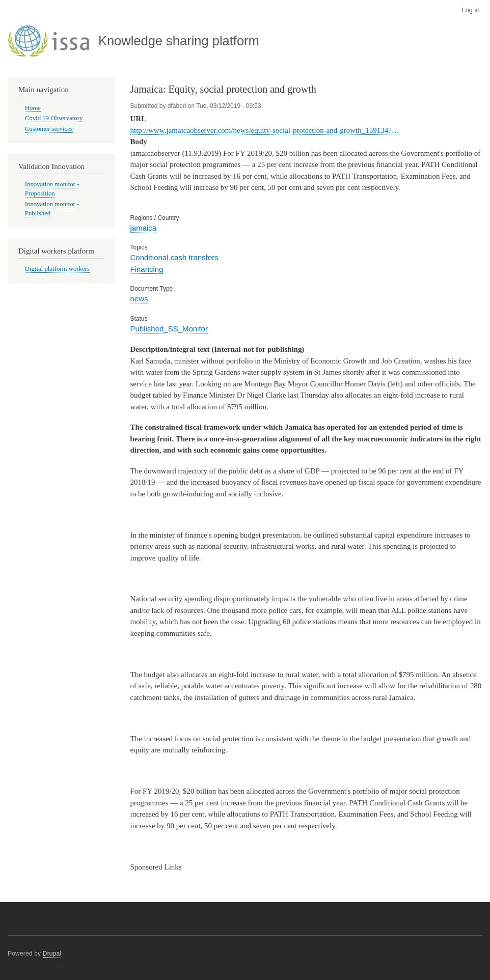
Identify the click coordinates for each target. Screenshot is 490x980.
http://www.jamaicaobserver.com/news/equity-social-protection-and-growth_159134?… (265, 130)
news (139, 299)
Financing (147, 269)
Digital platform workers (57, 269)
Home (33, 108)
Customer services (49, 129)
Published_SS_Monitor (169, 329)
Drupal (52, 954)
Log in (470, 10)
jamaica (144, 228)
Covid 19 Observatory (54, 118)
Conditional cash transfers (174, 257)
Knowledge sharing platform (179, 41)
